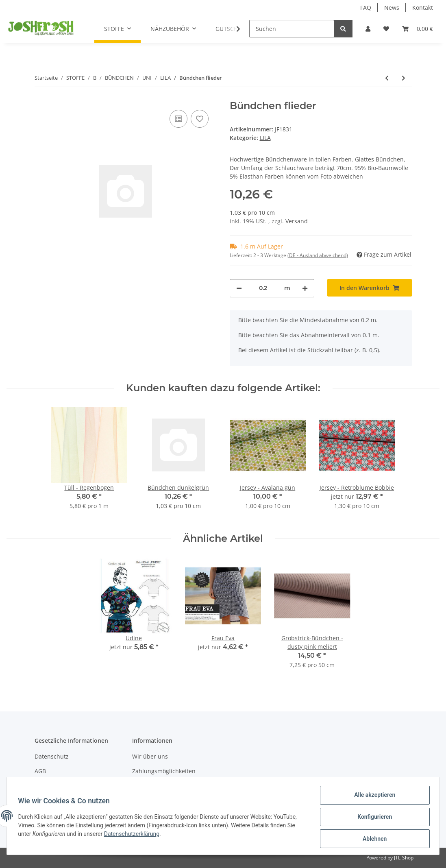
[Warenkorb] (418, 29)
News (392, 8)
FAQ (366, 8)
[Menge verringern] (239, 288)
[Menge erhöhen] (305, 288)
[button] (368, 29)
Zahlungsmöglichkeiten (164, 771)
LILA (265, 138)
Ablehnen (373, 839)
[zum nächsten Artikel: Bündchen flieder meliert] (404, 78)
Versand (297, 221)
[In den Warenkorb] (370, 288)
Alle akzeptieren (373, 797)
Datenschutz (52, 756)
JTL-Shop (404, 858)
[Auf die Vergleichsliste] (178, 119)
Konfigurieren (373, 818)
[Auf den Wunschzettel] (200, 119)
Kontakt (423, 8)
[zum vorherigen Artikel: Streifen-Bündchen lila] (387, 78)
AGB (40, 771)
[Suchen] (292, 29)
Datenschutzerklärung (133, 835)
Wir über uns (150, 756)
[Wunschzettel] (386, 29)
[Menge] (263, 288)
